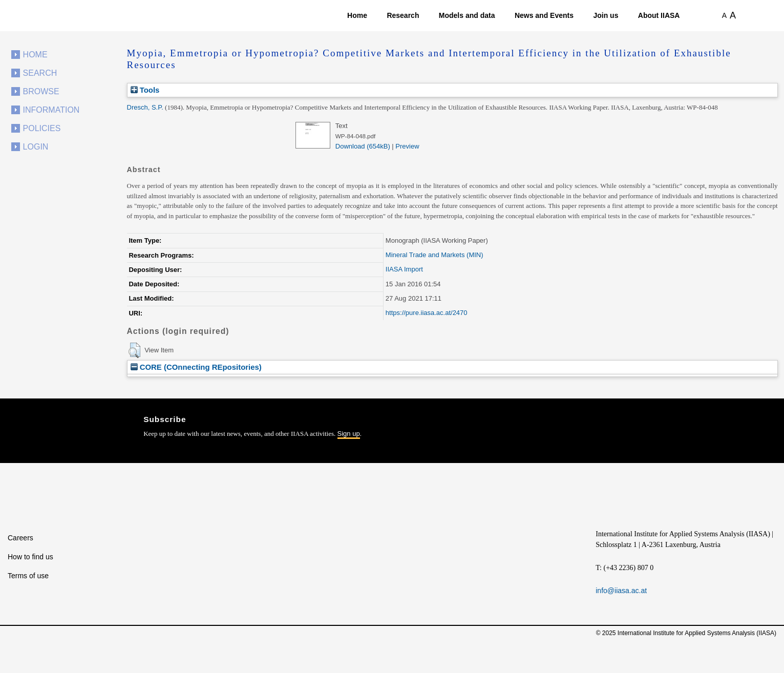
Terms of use (28, 576)
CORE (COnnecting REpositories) (196, 367)
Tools (145, 90)
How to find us (30, 557)
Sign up (349, 434)
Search (40, 73)
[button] (134, 350)
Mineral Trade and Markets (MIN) (435, 255)
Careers (20, 538)
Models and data (467, 15)
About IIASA (659, 15)
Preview (407, 146)
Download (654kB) (363, 146)
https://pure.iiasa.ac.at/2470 (427, 313)
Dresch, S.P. (145, 107)
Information (51, 110)
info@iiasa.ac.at (621, 591)
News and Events (544, 15)
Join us (606, 15)
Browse (41, 91)
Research (403, 15)
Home (357, 15)
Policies (42, 128)
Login (36, 147)
